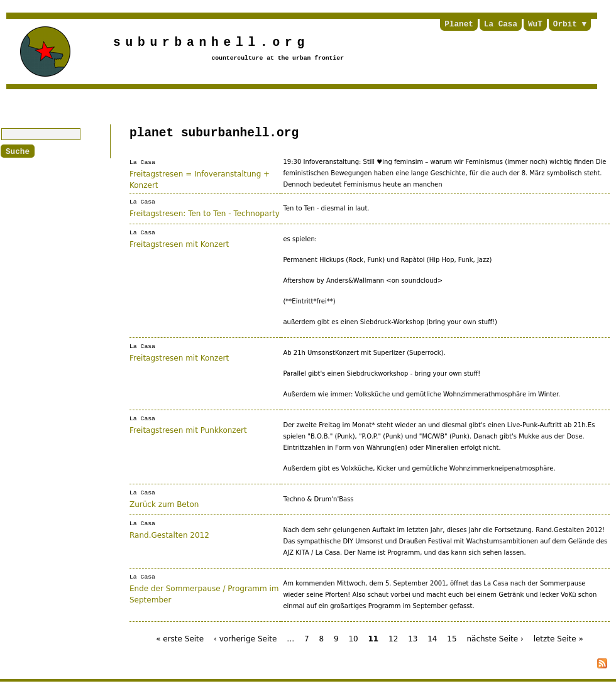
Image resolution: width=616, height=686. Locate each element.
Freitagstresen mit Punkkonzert (188, 429)
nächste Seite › (495, 638)
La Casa (501, 24)
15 (452, 638)
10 (353, 638)
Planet (459, 24)
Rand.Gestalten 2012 (169, 534)
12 (393, 638)
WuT (535, 24)
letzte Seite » (558, 638)
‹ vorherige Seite (245, 638)
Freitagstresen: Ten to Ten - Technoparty (205, 212)
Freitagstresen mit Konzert (179, 243)
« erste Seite (180, 638)
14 (432, 638)
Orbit (565, 24)
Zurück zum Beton (164, 503)
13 (413, 638)
